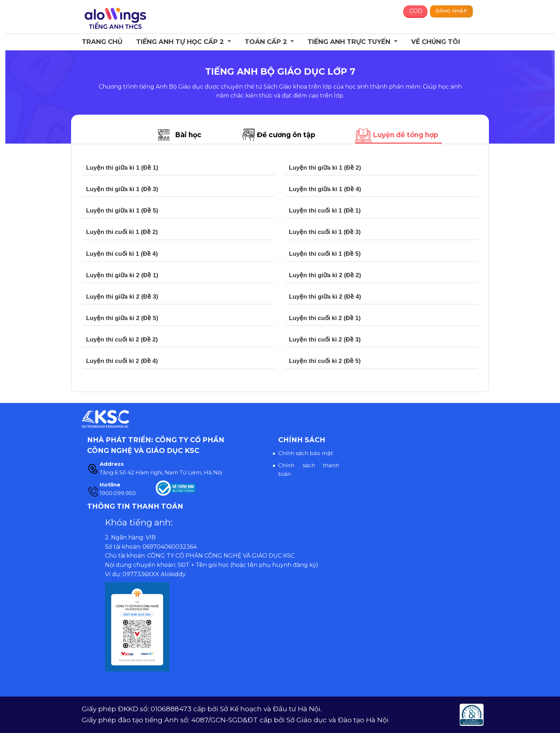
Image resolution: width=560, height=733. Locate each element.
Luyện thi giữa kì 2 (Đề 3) (122, 297)
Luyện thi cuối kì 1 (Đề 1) (325, 211)
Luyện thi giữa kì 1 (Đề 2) (325, 168)
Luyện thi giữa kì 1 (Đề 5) (122, 211)
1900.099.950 (118, 493)
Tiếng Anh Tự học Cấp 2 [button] (181, 42)
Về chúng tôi (436, 42)
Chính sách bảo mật (306, 453)
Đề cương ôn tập (286, 135)
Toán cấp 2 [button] (267, 42)
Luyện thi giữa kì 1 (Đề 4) (325, 189)
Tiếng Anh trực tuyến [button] (350, 42)
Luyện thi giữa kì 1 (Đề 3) (122, 189)
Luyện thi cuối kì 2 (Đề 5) (325, 361)
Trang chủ (102, 42)
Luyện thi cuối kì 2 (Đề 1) (325, 318)
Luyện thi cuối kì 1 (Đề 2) (122, 232)
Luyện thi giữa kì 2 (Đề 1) (122, 275)
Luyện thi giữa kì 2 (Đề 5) (122, 318)
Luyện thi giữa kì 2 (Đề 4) (325, 297)
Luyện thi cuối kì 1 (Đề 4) (122, 254)
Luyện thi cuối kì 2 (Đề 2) (122, 340)
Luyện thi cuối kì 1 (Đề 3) (325, 232)
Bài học (188, 135)
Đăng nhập (451, 11)
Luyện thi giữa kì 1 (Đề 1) (122, 168)
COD (416, 11)
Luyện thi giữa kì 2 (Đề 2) (325, 275)
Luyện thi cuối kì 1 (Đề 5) (325, 254)
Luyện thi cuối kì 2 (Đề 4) (122, 361)
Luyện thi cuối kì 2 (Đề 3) (325, 340)
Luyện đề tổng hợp (406, 135)
